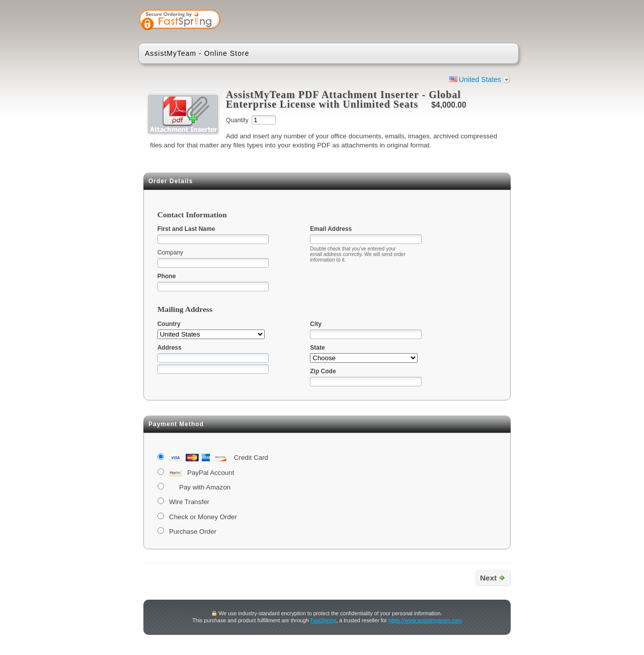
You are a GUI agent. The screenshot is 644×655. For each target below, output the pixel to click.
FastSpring (324, 620)
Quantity (237, 120)
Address (170, 348)
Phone (167, 276)
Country (169, 324)
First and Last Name (186, 229)
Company (170, 253)
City (316, 324)
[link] (471, 21)
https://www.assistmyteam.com (425, 620)
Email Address (331, 229)
